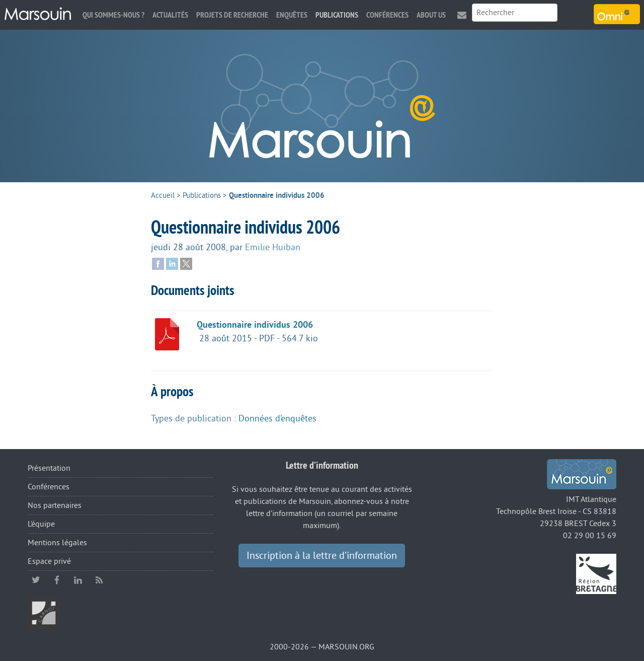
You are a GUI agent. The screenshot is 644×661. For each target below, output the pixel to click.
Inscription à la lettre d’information (322, 556)
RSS (99, 580)
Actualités (170, 15)
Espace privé (49, 561)
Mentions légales (57, 543)
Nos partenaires (55, 505)
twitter (36, 580)
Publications (337, 15)
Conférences (387, 15)
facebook (57, 580)
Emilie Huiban (273, 247)
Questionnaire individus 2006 (255, 325)
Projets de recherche (232, 15)
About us (431, 15)
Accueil (163, 196)
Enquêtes (292, 15)
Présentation (49, 468)
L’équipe (41, 524)
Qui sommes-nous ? (113, 15)
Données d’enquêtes (277, 418)
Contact (462, 15)
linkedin (78, 580)
